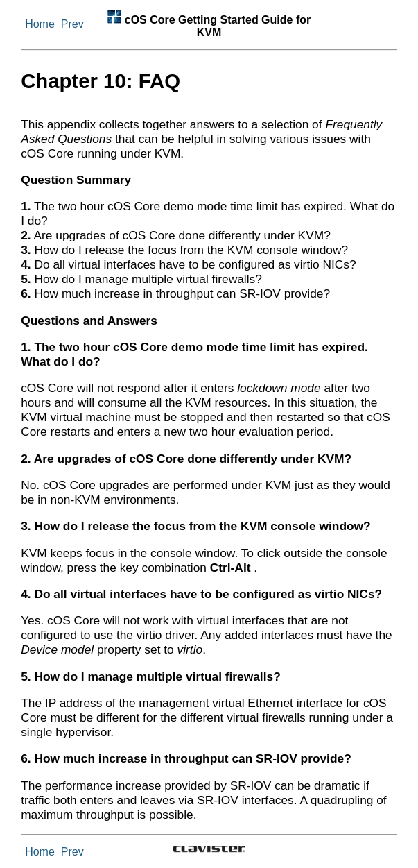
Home (40, 24)
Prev (72, 24)
